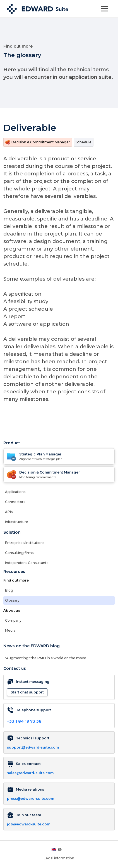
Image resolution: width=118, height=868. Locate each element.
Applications (15, 492)
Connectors (15, 502)
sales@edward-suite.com (30, 773)
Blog (9, 590)
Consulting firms (19, 553)
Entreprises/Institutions (25, 543)
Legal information (59, 858)
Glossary (12, 600)
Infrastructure (17, 522)
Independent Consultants (27, 563)
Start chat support (27, 692)
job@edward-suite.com (29, 824)
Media (10, 630)
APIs (9, 512)
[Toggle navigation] (104, 9)
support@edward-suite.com (33, 747)
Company (13, 620)
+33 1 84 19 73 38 (24, 721)
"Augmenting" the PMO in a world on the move (46, 658)
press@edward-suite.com (31, 799)
